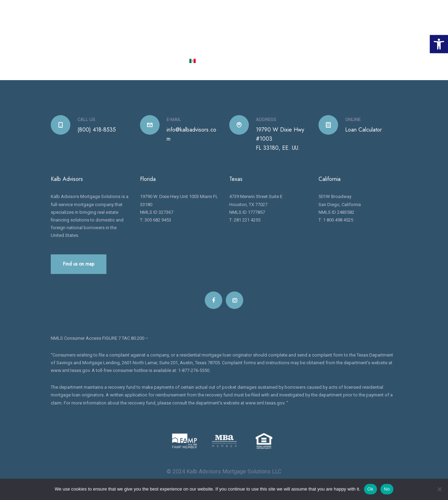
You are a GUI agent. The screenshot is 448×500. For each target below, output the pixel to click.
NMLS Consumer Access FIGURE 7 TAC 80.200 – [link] (100, 339)
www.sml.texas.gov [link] (70, 371)
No (387, 489)
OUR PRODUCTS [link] (231, 36)
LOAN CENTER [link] (285, 36)
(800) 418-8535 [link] (97, 130)
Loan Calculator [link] (363, 130)
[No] (439, 489)
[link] (439, 44)
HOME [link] (156, 36)
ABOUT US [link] (184, 36)
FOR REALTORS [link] (331, 36)
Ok (370, 489)
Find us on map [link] (79, 265)
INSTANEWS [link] (373, 36)
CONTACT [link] (168, 61)
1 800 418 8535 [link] (336, 9)
